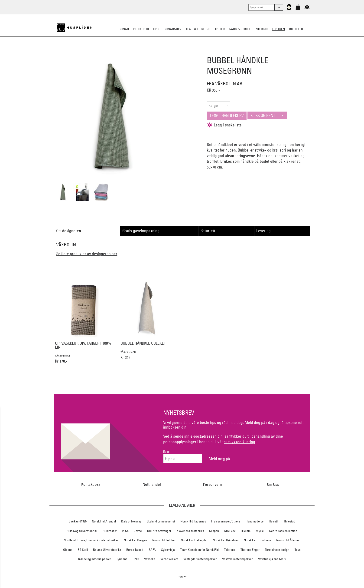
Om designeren (69, 231)
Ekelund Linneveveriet (161, 521)
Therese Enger (250, 550)
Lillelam (246, 531)
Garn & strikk (240, 29)
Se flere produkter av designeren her (87, 254)
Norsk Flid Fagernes (193, 521)
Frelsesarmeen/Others (226, 521)
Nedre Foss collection (283, 531)
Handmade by (255, 521)
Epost (167, 452)
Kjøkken (278, 29)
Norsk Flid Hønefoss (226, 540)
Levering (263, 231)
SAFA (152, 550)
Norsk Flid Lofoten (164, 540)
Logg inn (182, 576)
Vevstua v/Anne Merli (272, 559)
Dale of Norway (131, 521)
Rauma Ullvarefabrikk (107, 550)
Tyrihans (122, 559)
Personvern (212, 484)
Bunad (124, 29)
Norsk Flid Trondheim (257, 540)
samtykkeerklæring (239, 442)
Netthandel (152, 484)
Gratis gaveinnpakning (141, 231)
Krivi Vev (230, 531)
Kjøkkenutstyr (179, 52)
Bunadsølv (172, 29)
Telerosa (230, 550)
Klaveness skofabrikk (190, 531)
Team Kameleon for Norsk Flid (199, 550)
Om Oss (273, 484)
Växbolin (150, 559)
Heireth (274, 521)
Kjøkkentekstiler (208, 52)
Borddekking (152, 52)
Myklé (260, 531)
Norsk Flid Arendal (104, 521)
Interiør (261, 29)
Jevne (138, 531)
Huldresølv (110, 531)
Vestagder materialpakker (200, 559)
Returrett (208, 231)
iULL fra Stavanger (159, 531)
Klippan (214, 531)
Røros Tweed (135, 550)
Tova (298, 550)
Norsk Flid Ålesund (288, 540)
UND (136, 559)
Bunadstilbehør (146, 29)
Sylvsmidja (168, 550)
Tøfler (220, 29)
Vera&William (169, 559)
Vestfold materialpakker (237, 559)
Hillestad (290, 521)
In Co (125, 531)
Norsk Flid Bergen (135, 540)
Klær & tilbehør (198, 29)
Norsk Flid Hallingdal (194, 540)
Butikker (296, 29)
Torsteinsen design (277, 550)
